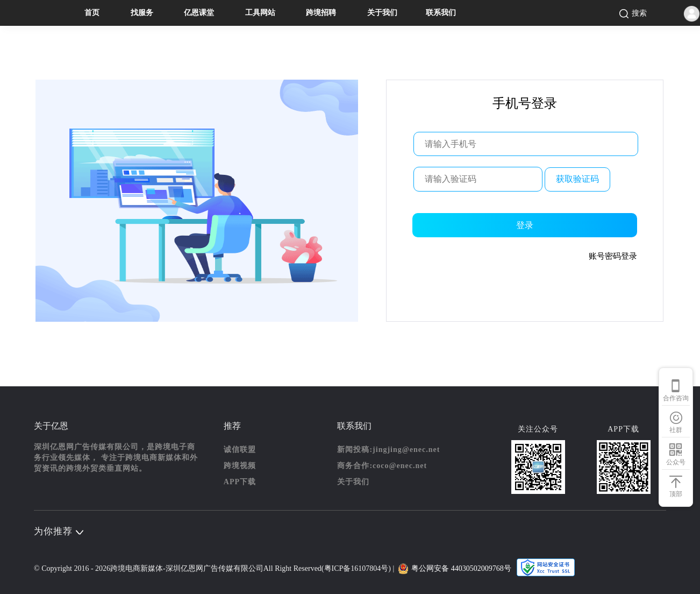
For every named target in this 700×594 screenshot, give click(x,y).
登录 (525, 225)
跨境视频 (240, 466)
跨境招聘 (321, 13)
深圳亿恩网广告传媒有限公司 (215, 568)
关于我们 (382, 13)
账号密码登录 (613, 256)
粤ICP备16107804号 (356, 568)
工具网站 (260, 13)
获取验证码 (577, 179)
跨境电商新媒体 (137, 568)
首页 (92, 13)
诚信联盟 (240, 450)
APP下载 (240, 482)
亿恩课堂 (199, 13)
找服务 (142, 13)
